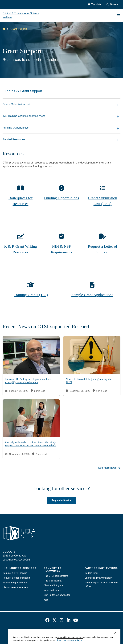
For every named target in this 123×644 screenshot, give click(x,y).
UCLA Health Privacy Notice (85, 632)
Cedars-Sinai (91, 573)
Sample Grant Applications (92, 295)
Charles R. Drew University (98, 578)
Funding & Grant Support (22, 91)
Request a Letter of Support (102, 249)
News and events (52, 590)
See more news (109, 468)
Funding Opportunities (61, 198)
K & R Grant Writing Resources (20, 249)
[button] (94, 4)
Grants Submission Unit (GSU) (102, 201)
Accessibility (36, 632)
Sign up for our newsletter (57, 595)
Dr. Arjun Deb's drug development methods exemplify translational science (28, 381)
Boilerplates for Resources (20, 201)
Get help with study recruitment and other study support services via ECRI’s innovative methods (31, 444)
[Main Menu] (119, 15)
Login (105, 632)
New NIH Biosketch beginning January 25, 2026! (89, 381)
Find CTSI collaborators (56, 576)
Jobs (46, 600)
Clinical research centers (15, 587)
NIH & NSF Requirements (61, 249)
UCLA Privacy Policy (56, 632)
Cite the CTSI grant (53, 585)
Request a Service (62, 500)
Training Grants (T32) (31, 295)
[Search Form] (112, 4)
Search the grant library (15, 583)
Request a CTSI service (15, 573)
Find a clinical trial (53, 581)
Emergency (21, 632)
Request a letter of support (16, 578)
